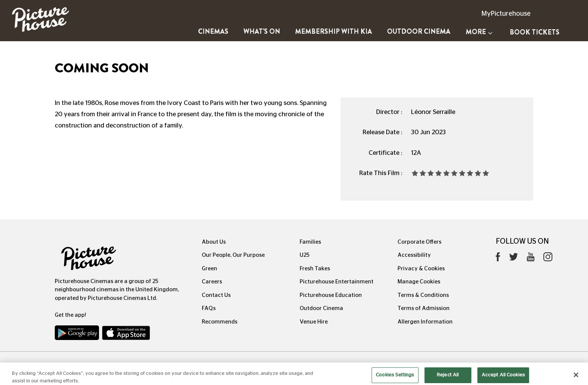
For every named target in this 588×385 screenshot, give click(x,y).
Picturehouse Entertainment (337, 282)
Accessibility (414, 255)
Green (209, 269)
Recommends (220, 322)
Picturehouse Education (331, 295)
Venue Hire (314, 322)
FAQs (209, 308)
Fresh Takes (315, 269)
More (479, 32)
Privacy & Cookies (421, 269)
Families (310, 242)
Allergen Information (425, 322)
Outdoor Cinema (419, 31)
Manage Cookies (419, 282)
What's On (262, 31)
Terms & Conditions (423, 295)
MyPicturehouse (506, 14)
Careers (212, 282)
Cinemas (213, 31)
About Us (214, 242)
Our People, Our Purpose (233, 255)
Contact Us (216, 295)
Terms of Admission (424, 308)
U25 (304, 255)
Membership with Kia (334, 31)
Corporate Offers (419, 242)
